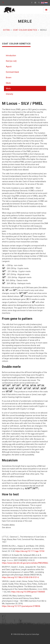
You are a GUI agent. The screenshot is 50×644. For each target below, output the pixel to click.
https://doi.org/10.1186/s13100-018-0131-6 (20, 577)
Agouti (9, 67)
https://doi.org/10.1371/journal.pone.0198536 (21, 606)
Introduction (11, 56)
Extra (7, 30)
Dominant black (12, 72)
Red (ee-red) (11, 61)
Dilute (8, 83)
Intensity (10, 94)
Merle (8, 89)
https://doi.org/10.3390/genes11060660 (28, 592)
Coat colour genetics (25, 30)
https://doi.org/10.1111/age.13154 (30, 551)
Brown (9, 78)
